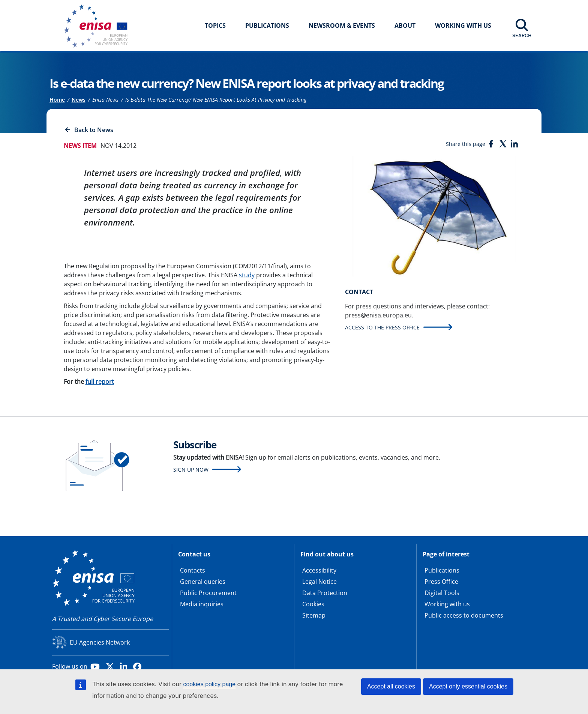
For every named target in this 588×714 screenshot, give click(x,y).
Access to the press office (382, 327)
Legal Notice (319, 582)
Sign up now (191, 470)
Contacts (193, 570)
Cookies (313, 604)
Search (522, 35)
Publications (267, 26)
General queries (203, 582)
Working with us (447, 604)
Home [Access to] (57, 100)
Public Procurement (208, 593)
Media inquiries (202, 604)
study (247, 275)
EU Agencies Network (100, 642)
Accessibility (319, 570)
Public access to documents (464, 615)
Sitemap (314, 615)
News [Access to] (79, 100)
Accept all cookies (391, 686)
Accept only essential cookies (468, 686)
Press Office (441, 582)
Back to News (94, 130)
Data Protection (325, 593)
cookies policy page (209, 684)
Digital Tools (442, 593)
